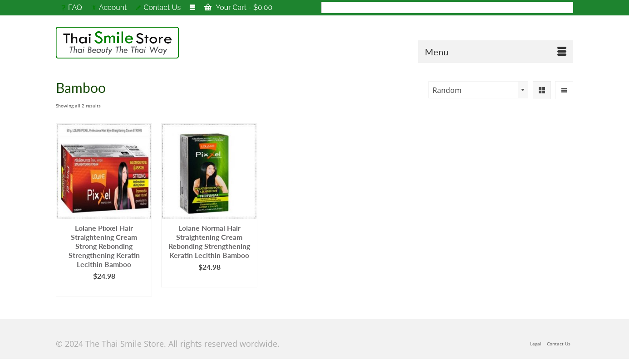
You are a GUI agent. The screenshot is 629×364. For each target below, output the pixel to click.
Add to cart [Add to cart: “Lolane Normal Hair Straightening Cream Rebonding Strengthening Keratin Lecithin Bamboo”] (209, 280)
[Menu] (496, 52)
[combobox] (478, 90)
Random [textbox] (447, 90)
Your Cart (238, 7)
